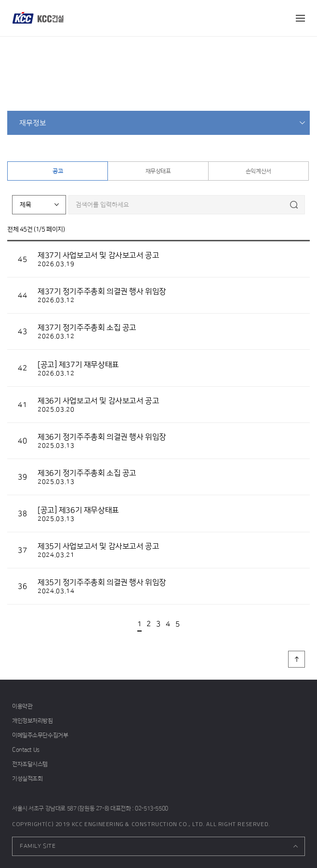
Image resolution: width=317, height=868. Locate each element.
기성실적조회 (27, 779)
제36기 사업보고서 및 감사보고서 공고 (98, 401)
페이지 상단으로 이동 (297, 659)
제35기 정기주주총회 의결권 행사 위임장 (102, 582)
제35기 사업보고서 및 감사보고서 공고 (98, 546)
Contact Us (26, 750)
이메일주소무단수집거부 (40, 735)
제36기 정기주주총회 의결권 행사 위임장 (102, 437)
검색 (294, 205)
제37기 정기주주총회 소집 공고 (87, 328)
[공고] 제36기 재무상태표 (78, 510)
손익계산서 (258, 171)
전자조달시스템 (30, 764)
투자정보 (151, 93)
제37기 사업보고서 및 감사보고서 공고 (98, 255)
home (130, 93)
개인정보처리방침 (33, 721)
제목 (26, 205)
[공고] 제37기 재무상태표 (78, 365)
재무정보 (33, 123)
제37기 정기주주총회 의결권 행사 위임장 (102, 291)
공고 (58, 171)
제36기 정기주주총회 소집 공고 (87, 473)
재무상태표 (158, 171)
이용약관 (22, 706)
